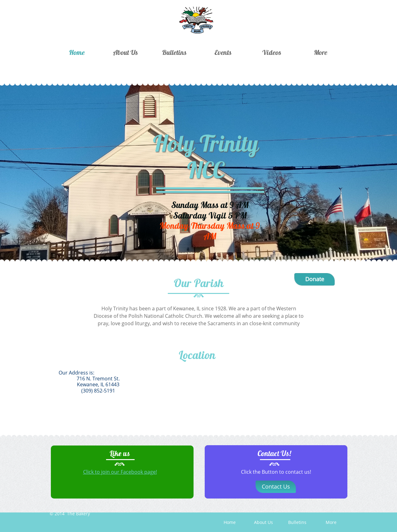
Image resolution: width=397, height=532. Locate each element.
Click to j (93, 472)
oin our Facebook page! (130, 472)
